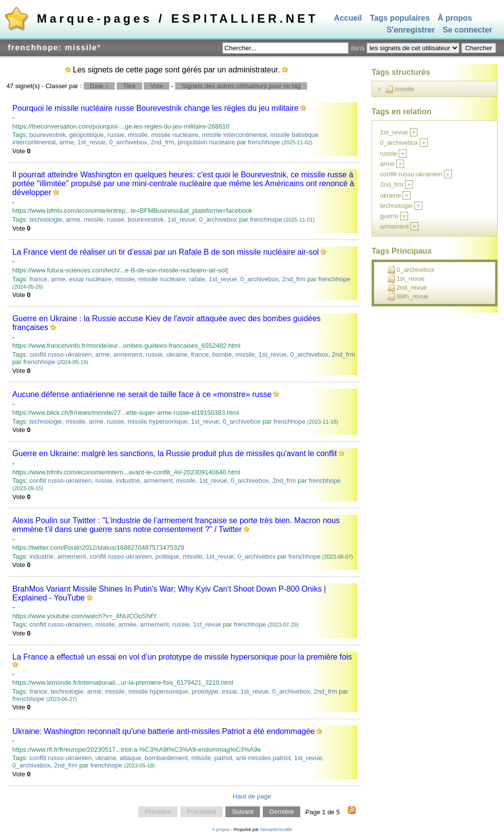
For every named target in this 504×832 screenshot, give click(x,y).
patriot (223, 758)
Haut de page (252, 796)
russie (116, 135)
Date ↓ (99, 86)
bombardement (166, 758)
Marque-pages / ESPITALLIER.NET (178, 18)
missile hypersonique (157, 421)
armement (128, 354)
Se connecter (468, 30)
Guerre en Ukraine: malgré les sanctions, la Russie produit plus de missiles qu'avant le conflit (174, 453)
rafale (197, 279)
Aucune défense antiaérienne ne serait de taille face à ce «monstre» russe (142, 394)
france (38, 279)
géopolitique (87, 135)
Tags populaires (400, 18)
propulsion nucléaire (206, 142)
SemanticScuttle (276, 830)
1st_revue (91, 142)
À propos (455, 18)
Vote (157, 86)
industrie (128, 481)
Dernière (282, 812)
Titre (129, 86)
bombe (222, 354)
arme (67, 142)
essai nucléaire (90, 279)
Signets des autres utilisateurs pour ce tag (241, 86)
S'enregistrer (410, 30)
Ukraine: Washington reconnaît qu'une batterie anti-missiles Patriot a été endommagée (163, 731)
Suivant (242, 812)
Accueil (348, 18)
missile (138, 135)
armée (127, 624)
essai (229, 691)
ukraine (177, 354)
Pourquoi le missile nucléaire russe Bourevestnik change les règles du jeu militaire (156, 108)
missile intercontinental (234, 135)
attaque (130, 758)
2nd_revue (407, 288)
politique (167, 556)
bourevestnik (48, 135)
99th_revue (408, 297)
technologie (46, 219)
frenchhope (264, 142)
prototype (205, 691)
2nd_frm (162, 142)
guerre (389, 216)
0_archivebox (128, 142)
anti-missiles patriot (263, 758)
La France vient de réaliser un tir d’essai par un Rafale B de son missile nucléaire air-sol (166, 252)
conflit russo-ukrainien (61, 354)
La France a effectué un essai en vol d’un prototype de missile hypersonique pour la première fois (182, 657)
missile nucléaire (175, 135)
